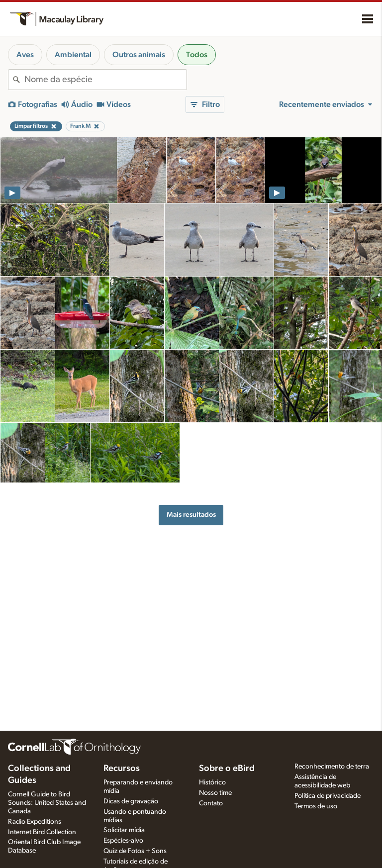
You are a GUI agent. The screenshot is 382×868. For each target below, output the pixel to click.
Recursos (122, 769)
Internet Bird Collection (42, 832)
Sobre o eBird (227, 769)
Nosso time (215, 793)
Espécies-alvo (123, 841)
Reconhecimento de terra (332, 767)
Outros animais (139, 55)
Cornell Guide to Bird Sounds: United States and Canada (47, 803)
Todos (197, 55)
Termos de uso (316, 806)
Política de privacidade (328, 796)
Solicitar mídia (124, 830)
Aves (25, 55)
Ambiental (73, 55)
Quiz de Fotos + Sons (135, 851)
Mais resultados (191, 515)
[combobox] (105, 80)
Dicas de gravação (131, 801)
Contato (211, 803)
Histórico (212, 782)
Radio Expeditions (35, 822)
